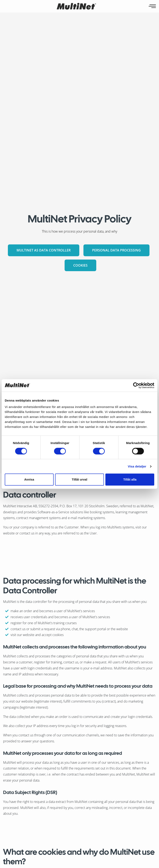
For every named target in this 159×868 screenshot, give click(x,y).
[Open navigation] (153, 6)
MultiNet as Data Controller (44, 250)
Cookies (80, 265)
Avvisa (29, 479)
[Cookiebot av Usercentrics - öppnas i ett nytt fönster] (136, 385)
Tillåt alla (130, 479)
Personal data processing (116, 250)
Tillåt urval (80, 479)
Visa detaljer (137, 466)
